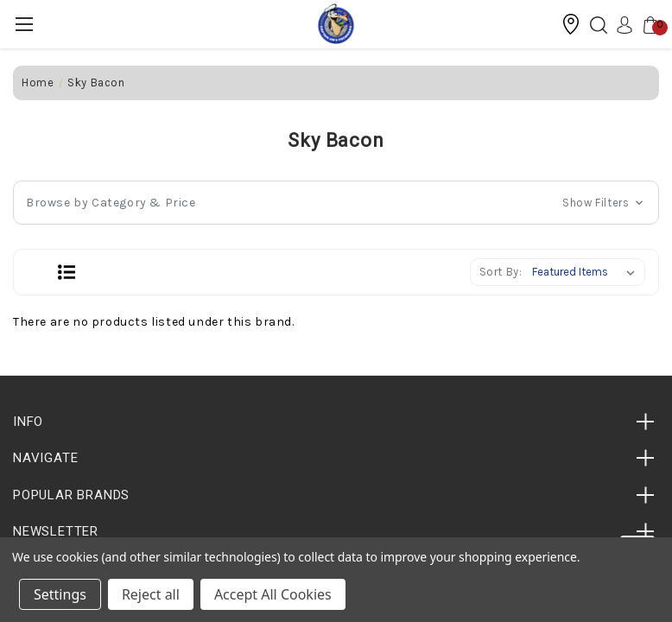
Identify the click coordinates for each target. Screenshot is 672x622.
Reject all (151, 594)
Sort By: (501, 272)
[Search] (594, 24)
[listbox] (587, 272)
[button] (571, 24)
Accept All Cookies (273, 594)
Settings (60, 594)
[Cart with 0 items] (646, 24)
